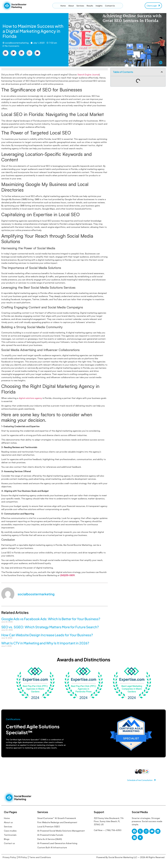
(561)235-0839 (67, 575)
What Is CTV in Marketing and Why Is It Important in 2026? (45, 643)
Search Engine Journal (88, 75)
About (71, 6)
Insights (99, 6)
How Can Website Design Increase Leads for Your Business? (47, 635)
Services (80, 6)
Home (63, 6)
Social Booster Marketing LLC (123, 857)
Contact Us (110, 6)
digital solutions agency (30, 398)
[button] (6, 53)
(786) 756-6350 (113, 830)
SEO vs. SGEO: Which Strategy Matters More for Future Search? (50, 627)
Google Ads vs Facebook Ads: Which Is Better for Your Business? (51, 619)
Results (90, 6)
